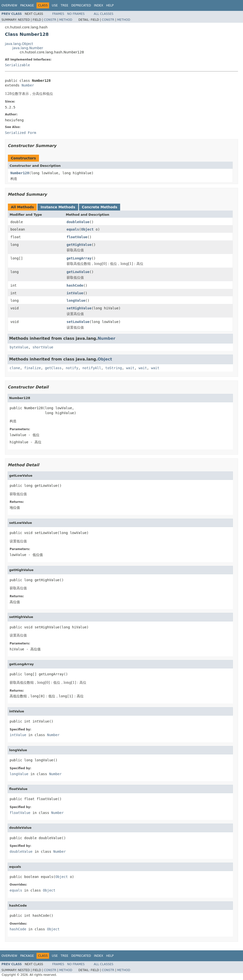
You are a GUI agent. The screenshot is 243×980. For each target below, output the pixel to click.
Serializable (17, 65)
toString (114, 368)
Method (66, 20)
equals (73, 229)
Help (110, 5)
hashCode (75, 285)
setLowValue (78, 322)
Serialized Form (20, 133)
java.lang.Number (28, 48)
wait (130, 368)
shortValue (43, 347)
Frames (58, 14)
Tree (65, 5)
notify (72, 368)
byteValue (19, 347)
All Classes (103, 14)
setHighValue (79, 308)
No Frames (76, 14)
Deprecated (81, 5)
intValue (75, 293)
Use (55, 5)
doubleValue (78, 222)
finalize (32, 368)
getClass (53, 368)
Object (87, 229)
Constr (50, 20)
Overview (9, 5)
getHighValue (79, 245)
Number (28, 85)
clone (15, 368)
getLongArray (79, 258)
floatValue (77, 237)
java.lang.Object (19, 44)
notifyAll (92, 368)
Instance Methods (58, 207)
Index (99, 5)
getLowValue (78, 272)
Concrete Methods (100, 207)
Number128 (20, 173)
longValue (76, 300)
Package (27, 5)
